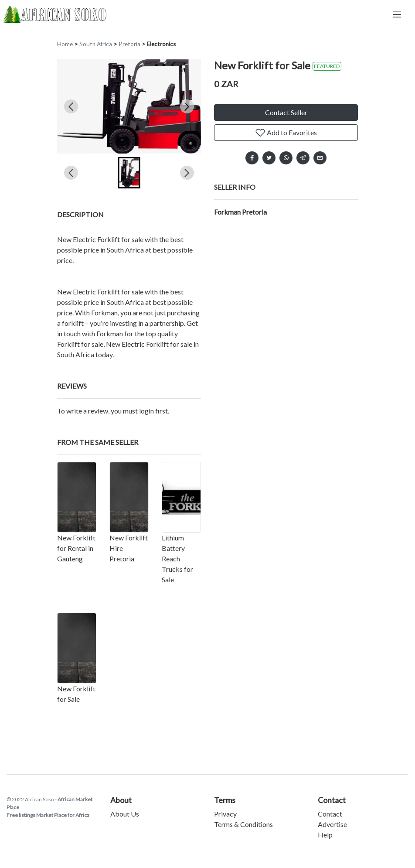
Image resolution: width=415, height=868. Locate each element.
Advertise (332, 824)
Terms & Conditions (243, 824)
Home (65, 44)
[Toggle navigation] (397, 14)
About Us (125, 814)
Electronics (161, 44)
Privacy (225, 814)
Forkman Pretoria (240, 212)
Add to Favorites (286, 133)
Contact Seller (286, 112)
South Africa (96, 44)
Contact (330, 814)
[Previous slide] (71, 106)
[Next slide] (187, 106)
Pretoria (129, 44)
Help (325, 835)
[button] (129, 173)
